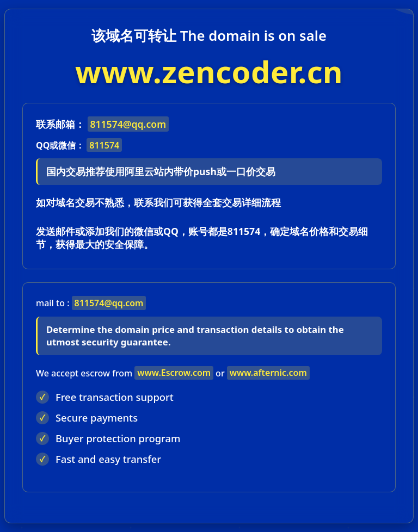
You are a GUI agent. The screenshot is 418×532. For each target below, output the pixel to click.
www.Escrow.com (174, 373)
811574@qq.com (128, 124)
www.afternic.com (268, 373)
